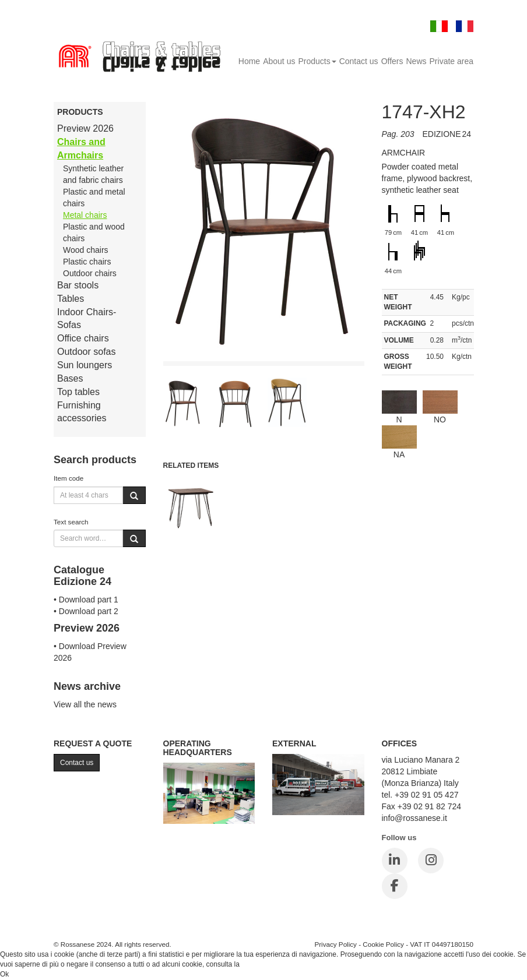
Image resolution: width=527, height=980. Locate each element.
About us (279, 61)
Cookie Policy (383, 944)
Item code (68, 478)
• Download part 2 (86, 611)
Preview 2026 (85, 128)
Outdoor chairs (90, 273)
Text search (71, 522)
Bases (70, 378)
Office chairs (83, 338)
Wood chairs (86, 250)
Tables (71, 299)
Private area (452, 61)
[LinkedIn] (395, 861)
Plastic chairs (87, 262)
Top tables (78, 392)
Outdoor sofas (87, 352)
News (417, 61)
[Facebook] (395, 886)
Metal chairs (85, 215)
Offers (392, 61)
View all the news (85, 704)
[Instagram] (431, 861)
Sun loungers (85, 365)
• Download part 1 (86, 600)
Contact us (359, 61)
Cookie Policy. (263, 964)
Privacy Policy (335, 944)
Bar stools (78, 285)
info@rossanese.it (414, 818)
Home (249, 61)
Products (317, 61)
